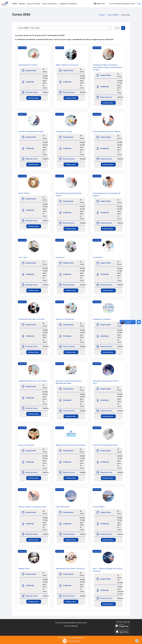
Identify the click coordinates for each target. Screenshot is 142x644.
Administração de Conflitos (28, 65)
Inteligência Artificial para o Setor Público (33, 381)
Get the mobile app (71, 626)
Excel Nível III (98, 257)
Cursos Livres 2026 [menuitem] (33, 4)
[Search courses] (118, 28)
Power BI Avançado (63, 507)
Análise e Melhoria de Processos (67, 65)
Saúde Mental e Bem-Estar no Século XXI (70, 569)
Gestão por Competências (65, 319)
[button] (100, 4)
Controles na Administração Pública (31, 132)
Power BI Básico (99, 507)
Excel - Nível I (23, 257)
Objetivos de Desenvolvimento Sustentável (71, 445)
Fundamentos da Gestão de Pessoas (31, 319)
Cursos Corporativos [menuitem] (49, 4)
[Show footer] (137, 641)
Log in (139, 4)
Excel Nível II (60, 257)
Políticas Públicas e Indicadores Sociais (32, 507)
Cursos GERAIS (113, 15)
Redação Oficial (24, 569)
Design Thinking (24, 193)
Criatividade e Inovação (64, 132)
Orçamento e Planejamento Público (105, 445)
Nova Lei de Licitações (26, 445)
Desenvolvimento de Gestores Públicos (107, 132)
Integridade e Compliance (102, 319)
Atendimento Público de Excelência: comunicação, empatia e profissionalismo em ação (108, 67)
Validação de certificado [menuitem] (68, 4)
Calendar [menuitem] (22, 4)
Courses (102, 15)
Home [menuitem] (15, 4)
